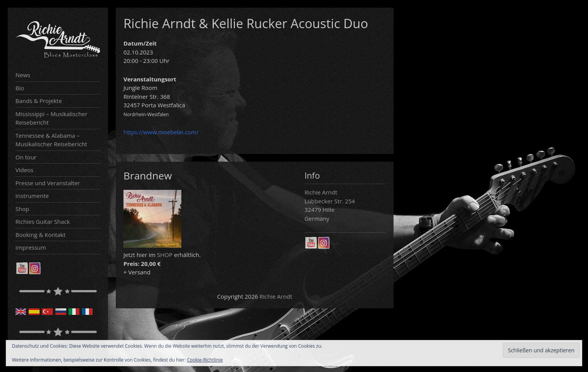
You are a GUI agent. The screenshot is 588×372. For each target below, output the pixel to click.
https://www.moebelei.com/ (161, 132)
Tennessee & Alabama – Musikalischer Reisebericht (51, 140)
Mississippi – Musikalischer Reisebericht (51, 118)
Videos (24, 170)
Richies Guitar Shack (43, 222)
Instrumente (32, 196)
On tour (26, 157)
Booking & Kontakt (41, 235)
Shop (22, 209)
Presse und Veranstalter (48, 183)
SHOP (165, 255)
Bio (20, 88)
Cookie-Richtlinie (205, 360)
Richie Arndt (276, 296)
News (23, 75)
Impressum (31, 247)
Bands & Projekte (39, 101)
